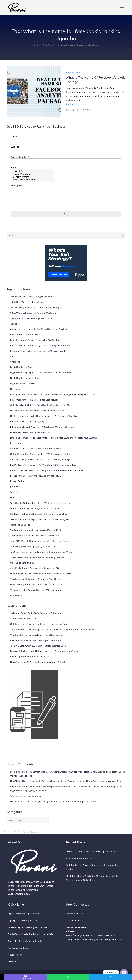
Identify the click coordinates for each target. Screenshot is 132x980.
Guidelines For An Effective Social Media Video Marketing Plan (41, 405)
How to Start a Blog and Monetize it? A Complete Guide (37, 411)
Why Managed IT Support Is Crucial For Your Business (37, 579)
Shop (13, 497)
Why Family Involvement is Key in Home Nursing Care (37, 635)
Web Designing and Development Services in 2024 (35, 568)
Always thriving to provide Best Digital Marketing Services (39, 329)
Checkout (15, 362)
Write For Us (16, 595)
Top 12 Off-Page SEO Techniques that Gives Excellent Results (40, 541)
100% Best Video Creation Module (27, 302)
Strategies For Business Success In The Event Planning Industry (41, 514)
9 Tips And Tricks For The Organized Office (31, 318)
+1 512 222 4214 (74, 920)
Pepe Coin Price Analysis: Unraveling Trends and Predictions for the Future (47, 470)
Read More (71, 104)
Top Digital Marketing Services (23, 920)
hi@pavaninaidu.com (76, 927)
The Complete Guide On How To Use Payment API (35, 535)
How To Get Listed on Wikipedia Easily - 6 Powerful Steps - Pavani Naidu (45, 781)
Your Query (17, 186)
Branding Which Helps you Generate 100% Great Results (38, 351)
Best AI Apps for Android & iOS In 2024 (29, 656)
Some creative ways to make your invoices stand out (35, 508)
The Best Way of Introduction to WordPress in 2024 (36, 530)
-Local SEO (32, 171)
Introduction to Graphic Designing (27, 421)
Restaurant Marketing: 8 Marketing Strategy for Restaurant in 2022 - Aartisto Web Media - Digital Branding (63, 786)
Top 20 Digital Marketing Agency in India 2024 (33, 546)
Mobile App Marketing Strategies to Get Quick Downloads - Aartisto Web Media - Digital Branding (58, 772)
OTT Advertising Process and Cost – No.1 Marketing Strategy (40, 459)
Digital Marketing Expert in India (24, 913)
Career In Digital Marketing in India (25, 941)
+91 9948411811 (75, 913)
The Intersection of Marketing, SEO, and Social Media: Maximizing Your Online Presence (53, 629)
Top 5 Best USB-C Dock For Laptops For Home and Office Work (41, 552)
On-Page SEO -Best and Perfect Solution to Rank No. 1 (37, 449)
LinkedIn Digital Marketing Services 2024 (30, 432)
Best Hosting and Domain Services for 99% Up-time (35, 340)
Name (14, 136)
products (15, 487)
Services (15, 167)
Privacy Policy (17, 481)
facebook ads (73, 73)
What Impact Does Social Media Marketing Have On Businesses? (42, 573)
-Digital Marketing (32, 174)
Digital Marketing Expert (22, 367)
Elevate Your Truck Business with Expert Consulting (35, 640)
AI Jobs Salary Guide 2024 (23, 618)
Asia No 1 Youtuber (32, 796)
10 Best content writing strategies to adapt (31, 297)
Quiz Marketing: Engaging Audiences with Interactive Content (41, 624)
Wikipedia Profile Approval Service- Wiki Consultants (36, 590)
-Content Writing (32, 177)
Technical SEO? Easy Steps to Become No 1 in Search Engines (40, 519)
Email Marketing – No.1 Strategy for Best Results (34, 400)
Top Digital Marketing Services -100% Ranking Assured (37, 557)
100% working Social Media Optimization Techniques (36, 307)
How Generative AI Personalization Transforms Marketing (39, 662)
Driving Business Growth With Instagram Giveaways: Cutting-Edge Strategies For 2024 (53, 394)
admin (72, 110)
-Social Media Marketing (32, 180)
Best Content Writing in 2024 (25, 335)
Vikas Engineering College (23, 563)
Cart (12, 356)
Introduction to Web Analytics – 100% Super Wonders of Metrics (42, 427)
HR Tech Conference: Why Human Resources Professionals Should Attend (46, 416)
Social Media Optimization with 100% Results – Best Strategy (40, 503)
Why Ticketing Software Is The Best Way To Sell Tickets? (37, 584)
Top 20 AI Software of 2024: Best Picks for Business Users (38, 646)
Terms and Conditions (21, 525)
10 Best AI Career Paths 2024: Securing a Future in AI (36, 613)
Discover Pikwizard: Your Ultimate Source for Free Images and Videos (44, 651)
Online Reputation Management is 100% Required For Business (41, 454)
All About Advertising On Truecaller (79, 801)
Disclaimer (15, 389)
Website (15, 147)
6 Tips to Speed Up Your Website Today (103, 781)
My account (16, 443)
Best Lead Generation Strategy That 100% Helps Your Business (41, 345)
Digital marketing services (23, 383)
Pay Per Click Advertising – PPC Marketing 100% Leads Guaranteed (43, 465)
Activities (15, 324)
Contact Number (20, 157)
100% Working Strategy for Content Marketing (33, 313)
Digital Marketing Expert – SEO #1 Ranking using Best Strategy (41, 373)
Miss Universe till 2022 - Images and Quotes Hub (34, 801)
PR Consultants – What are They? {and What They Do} (37, 476)
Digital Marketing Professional (25, 378)
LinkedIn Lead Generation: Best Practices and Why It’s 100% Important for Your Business (54, 438)
